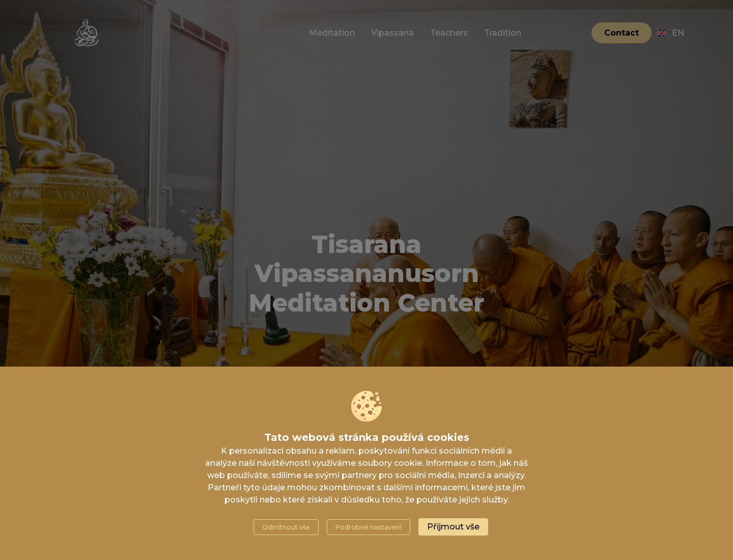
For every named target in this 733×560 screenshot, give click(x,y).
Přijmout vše (453, 527)
